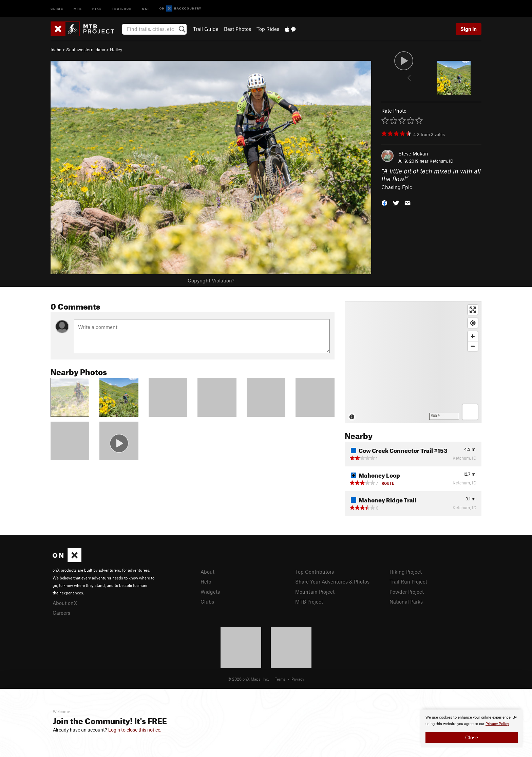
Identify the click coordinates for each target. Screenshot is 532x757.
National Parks (406, 602)
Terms (280, 679)
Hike (97, 8)
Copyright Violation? (211, 280)
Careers (61, 613)
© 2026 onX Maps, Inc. (248, 679)
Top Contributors (315, 572)
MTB (78, 8)
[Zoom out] (473, 346)
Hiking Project (406, 572)
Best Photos (237, 29)
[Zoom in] (473, 336)
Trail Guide (206, 29)
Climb (57, 8)
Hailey (116, 50)
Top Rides (268, 29)
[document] (472, 728)
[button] (384, 202)
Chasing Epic (397, 187)
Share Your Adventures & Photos (332, 581)
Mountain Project (315, 592)
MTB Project (309, 602)
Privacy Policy (497, 724)
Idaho (56, 50)
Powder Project (407, 592)
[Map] (413, 362)
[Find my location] (473, 323)
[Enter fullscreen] (473, 310)
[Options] (470, 412)
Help (206, 581)
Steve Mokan (413, 153)
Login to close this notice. (135, 730)
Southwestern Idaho (86, 50)
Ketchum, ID (441, 161)
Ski (146, 8)
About (207, 572)
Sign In (469, 29)
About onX (65, 603)
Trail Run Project (408, 581)
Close (472, 737)
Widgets (210, 592)
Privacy (298, 679)
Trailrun (122, 8)
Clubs (207, 602)
